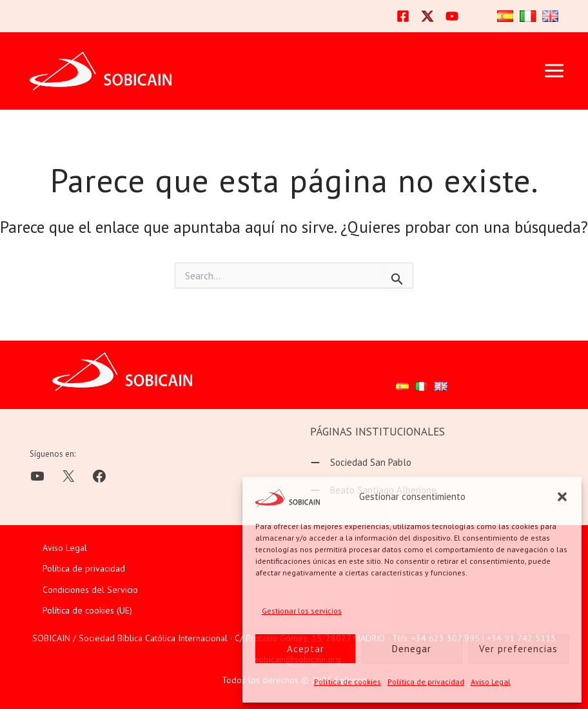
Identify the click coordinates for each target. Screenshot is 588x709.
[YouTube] (452, 16)
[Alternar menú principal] (554, 71)
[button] (562, 497)
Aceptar (306, 649)
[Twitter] (427, 16)
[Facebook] (403, 16)
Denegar (412, 649)
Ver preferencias (518, 649)
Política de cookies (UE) (87, 610)
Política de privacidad (426, 682)
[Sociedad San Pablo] (361, 463)
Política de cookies (348, 682)
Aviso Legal (491, 682)
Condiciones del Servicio (90, 590)
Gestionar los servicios (302, 611)
